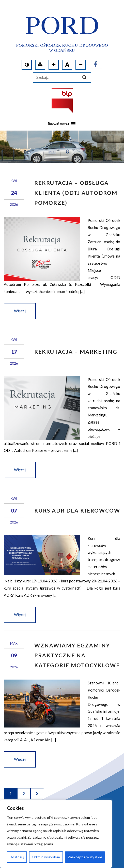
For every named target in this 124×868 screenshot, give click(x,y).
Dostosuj (17, 857)
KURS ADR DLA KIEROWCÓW (77, 510)
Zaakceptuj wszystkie (85, 857)
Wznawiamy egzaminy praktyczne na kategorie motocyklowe (77, 655)
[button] (58, 125)
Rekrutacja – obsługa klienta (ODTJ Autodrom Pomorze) (76, 193)
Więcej (20, 311)
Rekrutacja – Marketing (76, 352)
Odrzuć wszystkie (46, 857)
